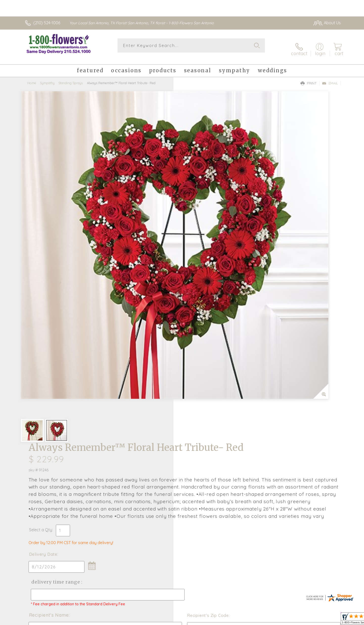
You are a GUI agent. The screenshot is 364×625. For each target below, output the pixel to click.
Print (309, 77)
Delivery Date (197, 250)
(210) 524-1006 (47, 23)
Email (330, 77)
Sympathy (47, 77)
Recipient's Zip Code (282, 316)
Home (32, 77)
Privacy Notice (302, 620)
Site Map (327, 620)
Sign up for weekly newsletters (245, 438)
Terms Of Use (272, 620)
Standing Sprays (71, 77)
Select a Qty (194, 225)
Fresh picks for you (138, 441)
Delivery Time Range (207, 278)
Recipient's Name (202, 315)
